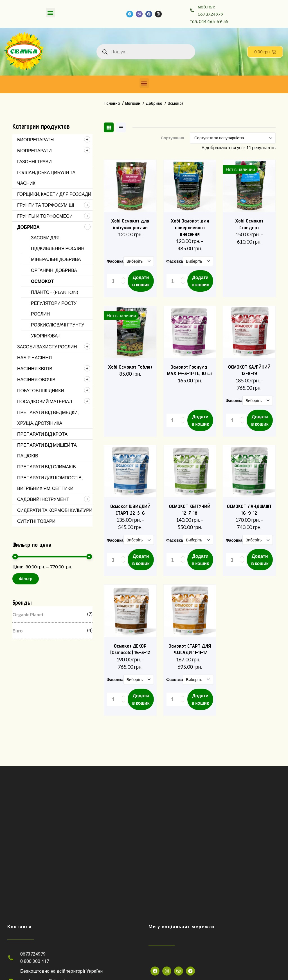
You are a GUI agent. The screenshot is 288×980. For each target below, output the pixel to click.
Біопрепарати (34, 150)
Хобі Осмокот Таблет (130, 367)
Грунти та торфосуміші (46, 205)
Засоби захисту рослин (47, 347)
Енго (18, 631)
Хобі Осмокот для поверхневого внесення (190, 227)
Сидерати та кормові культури (55, 510)
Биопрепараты (36, 139)
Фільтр (26, 579)
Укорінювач (46, 336)
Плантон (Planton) (55, 292)
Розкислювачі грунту (58, 325)
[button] (50, 13)
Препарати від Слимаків (47, 467)
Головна (112, 103)
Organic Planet (28, 614)
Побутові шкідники (41, 390)
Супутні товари (36, 521)
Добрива (154, 103)
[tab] (109, 127)
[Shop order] (233, 138)
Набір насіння (34, 358)
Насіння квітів (35, 368)
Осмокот (42, 281)
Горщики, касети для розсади (54, 194)
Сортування (173, 138)
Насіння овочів (36, 379)
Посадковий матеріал (45, 401)
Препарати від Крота (42, 434)
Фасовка (115, 261)
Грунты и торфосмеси (45, 216)
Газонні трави (34, 161)
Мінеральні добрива (56, 259)
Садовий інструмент (43, 499)
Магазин (133, 103)
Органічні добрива (54, 270)
